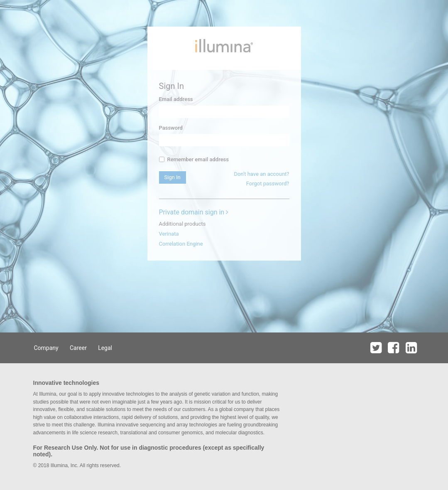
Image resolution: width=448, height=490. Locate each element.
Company (46, 348)
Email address (176, 99)
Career (78, 348)
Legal (105, 348)
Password (171, 128)
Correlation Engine (181, 244)
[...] (162, 159)
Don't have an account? (261, 174)
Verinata (169, 234)
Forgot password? (268, 183)
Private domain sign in (194, 212)
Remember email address (194, 159)
